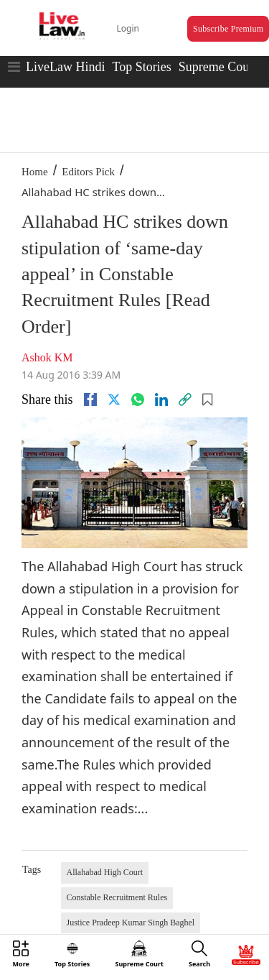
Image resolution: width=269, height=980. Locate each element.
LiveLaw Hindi (65, 67)
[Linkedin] (161, 399)
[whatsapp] (138, 399)
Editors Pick (88, 172)
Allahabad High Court (105, 872)
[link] (185, 399)
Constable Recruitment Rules (117, 897)
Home (35, 172)
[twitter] (114, 399)
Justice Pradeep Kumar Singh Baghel (131, 923)
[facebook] (90, 399)
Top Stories (141, 67)
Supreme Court (218, 67)
